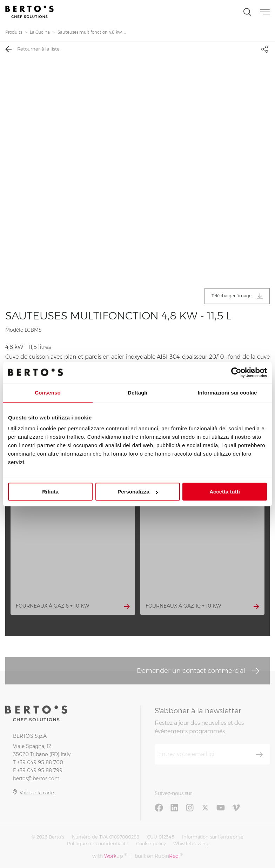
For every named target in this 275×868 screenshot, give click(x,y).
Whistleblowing (191, 843)
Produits (14, 32)
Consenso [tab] (48, 393)
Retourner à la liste (32, 49)
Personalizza (138, 492)
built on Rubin (159, 856)
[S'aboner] (259, 755)
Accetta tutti (225, 492)
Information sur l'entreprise (213, 837)
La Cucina (40, 32)
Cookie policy (151, 843)
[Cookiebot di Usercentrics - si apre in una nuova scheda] (236, 372)
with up (110, 856)
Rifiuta (50, 492)
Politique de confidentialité (98, 843)
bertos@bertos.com (36, 778)
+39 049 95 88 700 (40, 762)
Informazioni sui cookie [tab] (227, 393)
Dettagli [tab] (137, 393)
